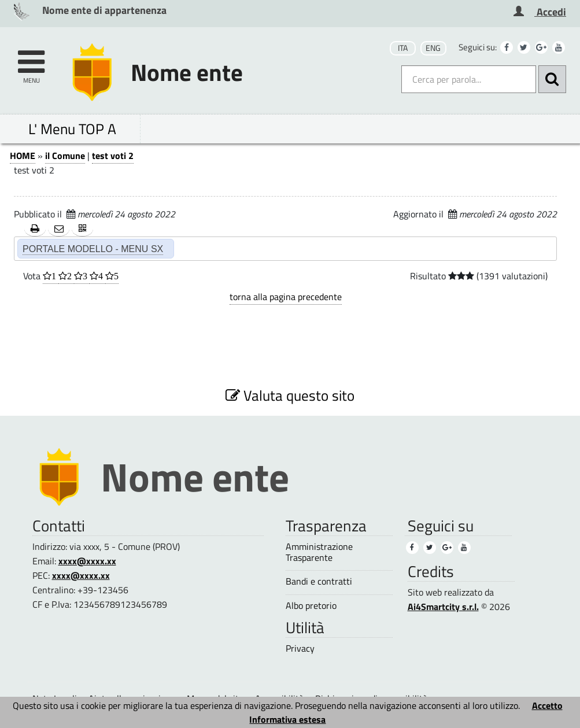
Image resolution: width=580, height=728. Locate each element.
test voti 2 (113, 156)
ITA (403, 48)
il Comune (65, 156)
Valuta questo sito (290, 395)
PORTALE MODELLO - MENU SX (93, 249)
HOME (23, 156)
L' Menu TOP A (72, 129)
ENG (433, 48)
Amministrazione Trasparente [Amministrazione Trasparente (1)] (319, 552)
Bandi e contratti (319, 581)
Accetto (547, 705)
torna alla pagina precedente (286, 297)
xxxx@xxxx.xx (87, 561)
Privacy (300, 648)
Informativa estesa (287, 719)
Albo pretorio (311, 606)
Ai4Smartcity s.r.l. (443, 607)
